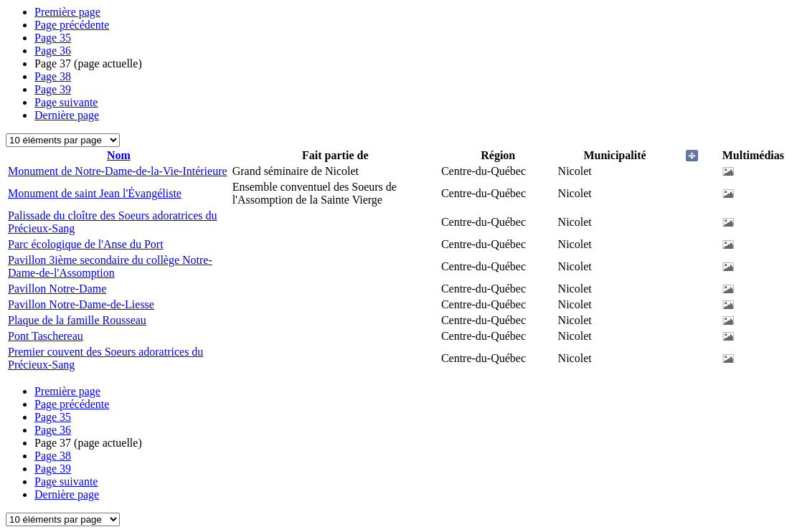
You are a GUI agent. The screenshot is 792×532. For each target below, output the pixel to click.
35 (53, 38)
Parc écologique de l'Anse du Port (86, 244)
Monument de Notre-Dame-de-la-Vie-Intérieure (118, 171)
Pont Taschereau (46, 336)
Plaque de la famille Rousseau (77, 320)
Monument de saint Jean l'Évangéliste (95, 193)
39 (53, 89)
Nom (119, 155)
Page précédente (72, 25)
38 (53, 76)
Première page (67, 12)
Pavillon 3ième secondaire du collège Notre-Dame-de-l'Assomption (110, 266)
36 (53, 51)
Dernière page (67, 115)
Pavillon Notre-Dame (57, 289)
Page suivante (66, 102)
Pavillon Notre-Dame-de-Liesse (81, 304)
